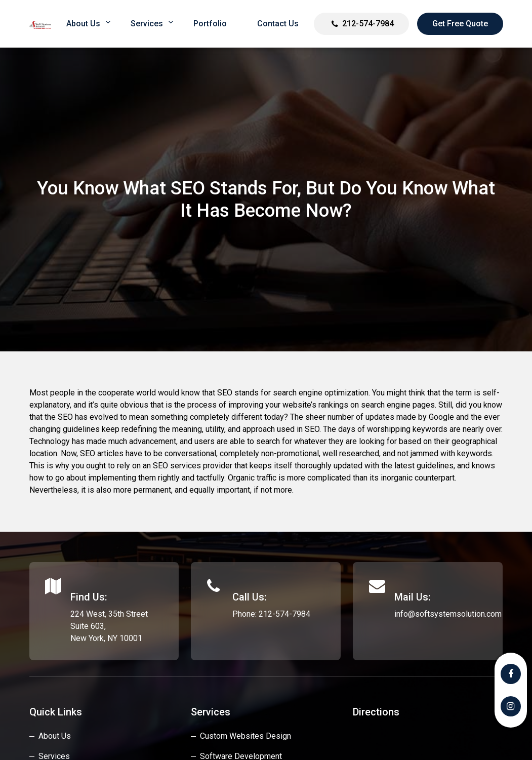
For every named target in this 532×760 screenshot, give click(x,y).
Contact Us (278, 24)
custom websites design (245, 736)
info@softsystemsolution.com (448, 614)
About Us (55, 736)
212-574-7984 (368, 24)
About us (83, 24)
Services (147, 24)
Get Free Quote (460, 24)
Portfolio (210, 24)
